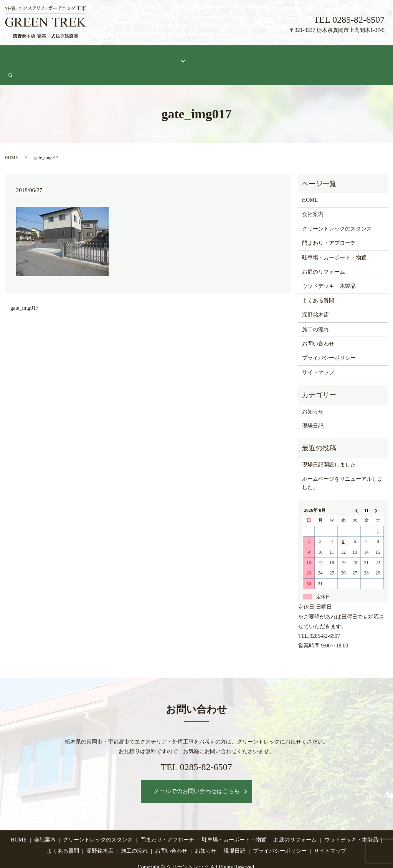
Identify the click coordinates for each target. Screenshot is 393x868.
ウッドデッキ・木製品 (329, 267)
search (385, 57)
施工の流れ (284, 56)
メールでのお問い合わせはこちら (197, 772)
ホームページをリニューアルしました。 (342, 464)
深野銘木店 (248, 56)
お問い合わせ (355, 56)
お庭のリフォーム (324, 253)
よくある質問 (208, 56)
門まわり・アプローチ (329, 224)
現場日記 (318, 56)
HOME (19, 56)
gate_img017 (24, 289)
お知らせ (313, 393)
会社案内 (47, 56)
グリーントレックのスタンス (102, 56)
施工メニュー (163, 56)
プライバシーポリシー (329, 339)
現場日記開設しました (329, 446)
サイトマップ (318, 354)
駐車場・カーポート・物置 (334, 239)
